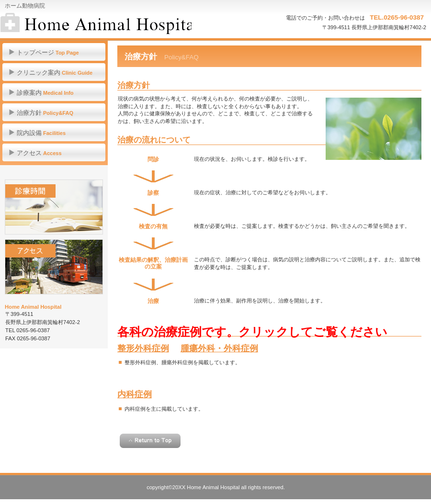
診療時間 (54, 207)
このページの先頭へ (150, 441)
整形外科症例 (143, 348)
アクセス (54, 267)
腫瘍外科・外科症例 (219, 348)
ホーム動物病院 (96, 24)
